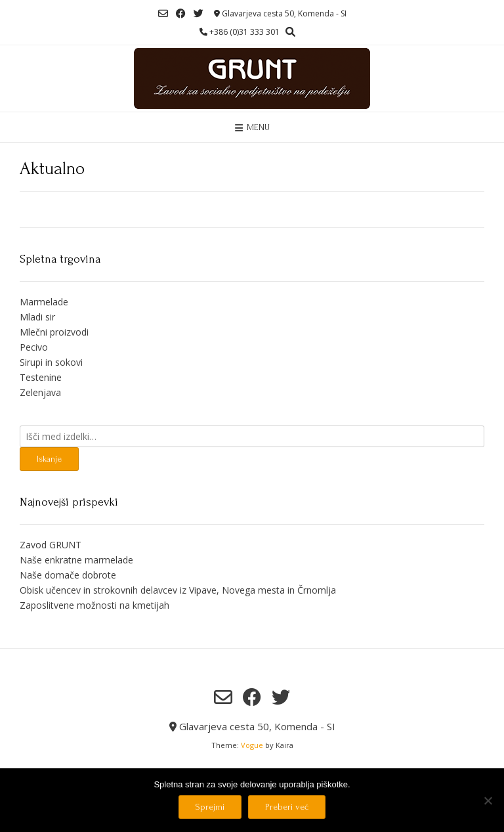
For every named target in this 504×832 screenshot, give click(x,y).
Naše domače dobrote (68, 575)
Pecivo (34, 347)
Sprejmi (210, 807)
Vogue (252, 745)
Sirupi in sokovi (51, 362)
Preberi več (287, 807)
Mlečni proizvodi (54, 332)
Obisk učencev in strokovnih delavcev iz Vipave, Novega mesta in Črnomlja (178, 590)
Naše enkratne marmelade (76, 560)
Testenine (41, 377)
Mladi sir (37, 317)
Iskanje (49, 459)
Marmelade (44, 302)
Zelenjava (40, 392)
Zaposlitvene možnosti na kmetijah (94, 605)
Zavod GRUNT (51, 545)
